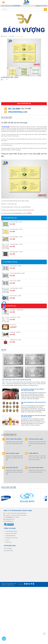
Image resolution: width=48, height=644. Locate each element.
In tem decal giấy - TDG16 (16, 288)
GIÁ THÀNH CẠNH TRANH (36, 468)
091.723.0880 (43, 6)
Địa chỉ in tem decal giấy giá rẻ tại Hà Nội (33, 403)
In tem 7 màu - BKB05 (15, 281)
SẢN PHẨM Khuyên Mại (10, 262)
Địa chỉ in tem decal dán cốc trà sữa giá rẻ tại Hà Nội (33, 416)
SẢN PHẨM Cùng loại (10, 218)
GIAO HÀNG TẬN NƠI (12, 468)
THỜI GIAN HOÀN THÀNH (36, 439)
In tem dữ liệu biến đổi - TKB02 (17, 273)
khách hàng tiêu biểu (9, 487)
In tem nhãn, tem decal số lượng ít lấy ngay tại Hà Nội (33, 390)
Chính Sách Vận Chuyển (11, 533)
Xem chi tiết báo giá (24, 104)
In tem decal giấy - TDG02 (16, 237)
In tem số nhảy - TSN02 (15, 296)
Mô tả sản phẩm (7, 117)
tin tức (4, 350)
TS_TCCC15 (13, 325)
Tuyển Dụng (8, 542)
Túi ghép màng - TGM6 (15, 340)
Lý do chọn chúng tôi (9, 434)
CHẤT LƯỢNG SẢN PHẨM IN (14, 439)
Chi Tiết (12, 224)
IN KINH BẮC (17, 6)
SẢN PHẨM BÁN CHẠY (9, 306)
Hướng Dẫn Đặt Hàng (10, 536)
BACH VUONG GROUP (9, 585)
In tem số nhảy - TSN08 (15, 266)
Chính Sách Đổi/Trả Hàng (11, 531)
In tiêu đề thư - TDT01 (15, 317)
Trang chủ (4, 36)
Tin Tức (7, 540)
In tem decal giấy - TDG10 (16, 252)
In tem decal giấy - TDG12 (16, 244)
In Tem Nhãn (11, 36)
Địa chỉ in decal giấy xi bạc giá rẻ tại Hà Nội (17, 380)
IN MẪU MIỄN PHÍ (33, 453)
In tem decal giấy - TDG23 (16, 222)
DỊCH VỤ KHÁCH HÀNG (12, 453)
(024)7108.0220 (9, 551)
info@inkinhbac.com (18, 112)
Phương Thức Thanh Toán (11, 538)
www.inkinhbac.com (10, 521)
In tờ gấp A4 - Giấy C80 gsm (17, 310)
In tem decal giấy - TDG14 (16, 229)
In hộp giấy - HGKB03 (15, 332)
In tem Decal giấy (19, 36)
